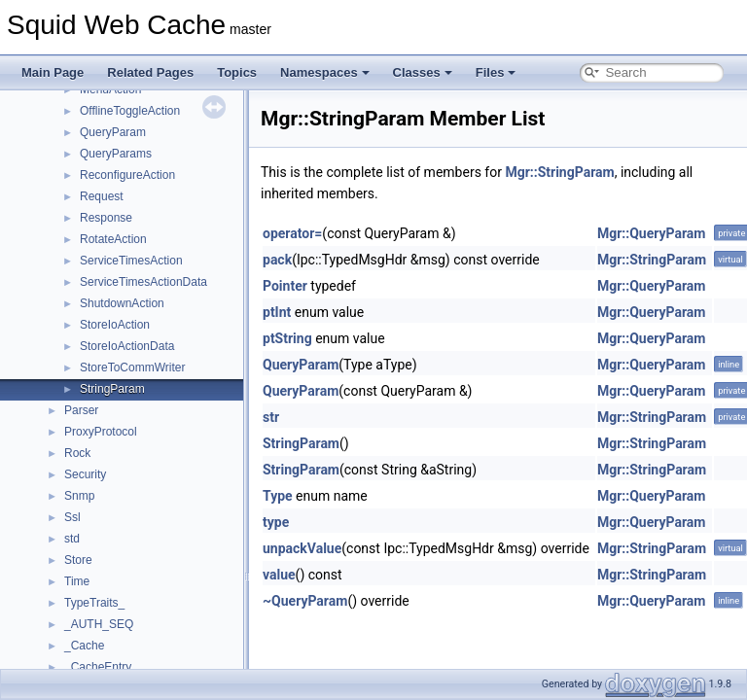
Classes (423, 72)
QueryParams (116, 154)
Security (85, 474)
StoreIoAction (115, 325)
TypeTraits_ (94, 603)
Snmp (79, 496)
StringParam (112, 389)
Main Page (53, 72)
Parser (81, 410)
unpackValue (302, 548)
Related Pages (150, 72)
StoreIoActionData (127, 346)
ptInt (277, 312)
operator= (292, 233)
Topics (237, 72)
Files (496, 72)
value (279, 575)
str (271, 417)
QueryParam (113, 132)
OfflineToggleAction (130, 111)
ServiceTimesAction (131, 261)
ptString (287, 338)
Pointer (285, 286)
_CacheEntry (98, 667)
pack (277, 260)
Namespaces (325, 72)
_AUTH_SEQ (99, 624)
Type (278, 496)
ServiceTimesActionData (143, 282)
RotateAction (113, 239)
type (276, 522)
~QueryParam (305, 601)
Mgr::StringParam (559, 172)
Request (102, 196)
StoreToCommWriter (132, 367)
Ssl (72, 517)
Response (106, 218)
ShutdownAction (122, 303)
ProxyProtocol (101, 432)
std (72, 539)
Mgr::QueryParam (652, 233)
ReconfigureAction (127, 175)
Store (78, 560)
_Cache (84, 646)
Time (77, 581)
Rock (77, 453)
